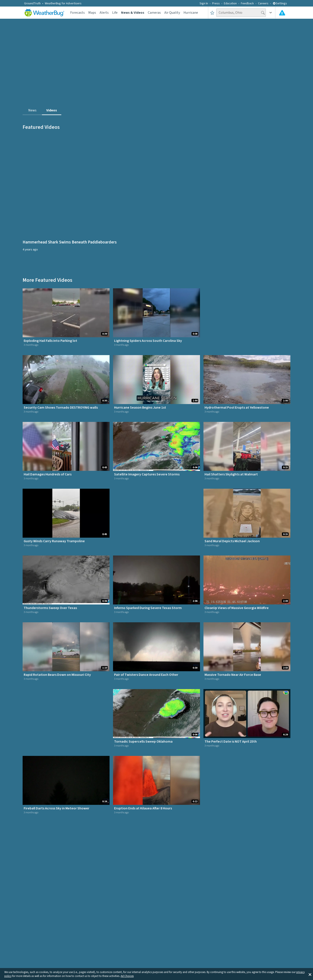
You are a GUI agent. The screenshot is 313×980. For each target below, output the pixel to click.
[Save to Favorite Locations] (212, 13)
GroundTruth (32, 3)
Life (115, 13)
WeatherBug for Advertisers (63, 3)
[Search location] (241, 13)
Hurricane (191, 13)
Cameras (154, 13)
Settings (280, 3)
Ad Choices (127, 976)
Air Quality (172, 13)
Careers (263, 3)
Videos (52, 110)
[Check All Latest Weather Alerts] (282, 13)
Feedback (247, 3)
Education (230, 3)
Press (216, 3)
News (32, 110)
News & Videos (133, 13)
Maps (92, 13)
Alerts (104, 13)
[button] (310, 974)
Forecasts (77, 13)
